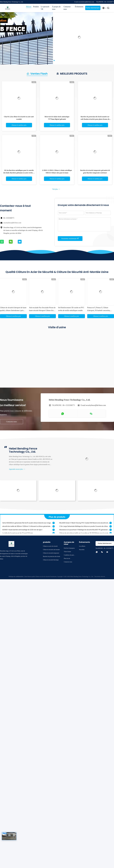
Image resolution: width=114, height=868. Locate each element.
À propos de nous (56, 8)
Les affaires (82, 546)
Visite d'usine (67, 552)
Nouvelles (82, 550)
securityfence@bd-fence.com (12, 223)
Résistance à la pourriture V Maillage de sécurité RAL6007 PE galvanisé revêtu (84, 530)
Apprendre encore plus (17, 469)
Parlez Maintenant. (93, 8)
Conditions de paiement (69, 555)
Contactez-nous (67, 8)
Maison (29, 7)
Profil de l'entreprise (69, 548)
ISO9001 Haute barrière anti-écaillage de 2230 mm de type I (22, 530)
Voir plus (56, 189)
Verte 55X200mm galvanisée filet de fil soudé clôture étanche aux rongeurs (27, 523)
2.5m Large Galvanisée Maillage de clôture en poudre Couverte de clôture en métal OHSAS (84, 527)
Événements (79, 7)
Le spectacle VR (45, 8)
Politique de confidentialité (16, 577)
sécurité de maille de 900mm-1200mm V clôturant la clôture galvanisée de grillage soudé (27, 527)
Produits (36, 7)
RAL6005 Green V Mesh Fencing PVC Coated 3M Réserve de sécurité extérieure (84, 523)
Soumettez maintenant (70, 238)
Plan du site (67, 558)
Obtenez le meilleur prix (19, 125)
